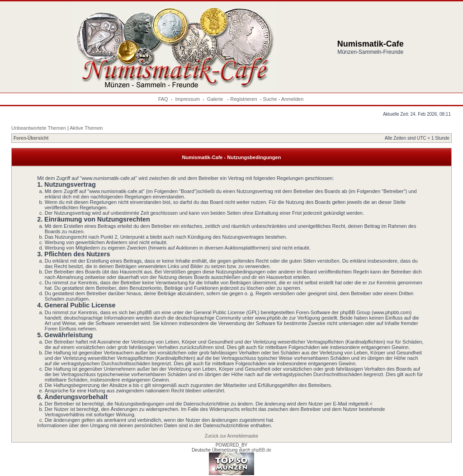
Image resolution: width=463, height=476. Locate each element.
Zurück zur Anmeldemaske (231, 436)
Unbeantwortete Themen (39, 128)
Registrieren (243, 99)
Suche (270, 99)
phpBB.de (261, 450)
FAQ (163, 99)
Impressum (188, 99)
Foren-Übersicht (31, 138)
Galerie (216, 99)
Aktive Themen (86, 128)
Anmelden (293, 99)
